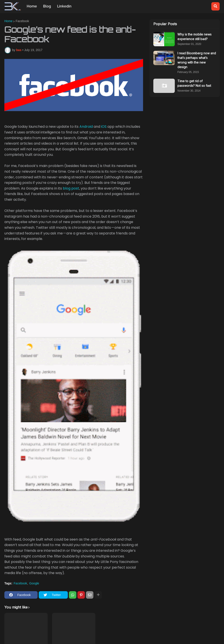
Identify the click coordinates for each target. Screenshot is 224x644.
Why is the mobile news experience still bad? (194, 37)
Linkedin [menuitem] (64, 6)
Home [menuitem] (32, 6)
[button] (215, 6)
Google (34, 583)
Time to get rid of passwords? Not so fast (194, 83)
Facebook (22, 21)
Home (8, 21)
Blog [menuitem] (47, 6)
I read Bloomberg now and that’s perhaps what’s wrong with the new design (197, 60)
